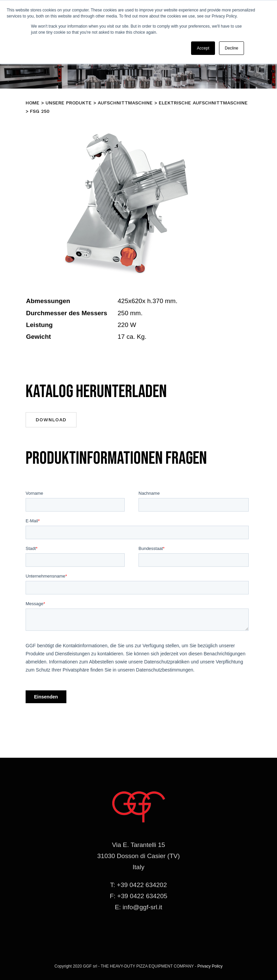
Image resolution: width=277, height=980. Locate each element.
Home (33, 103)
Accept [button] (203, 48)
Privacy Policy (210, 966)
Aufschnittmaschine (125, 103)
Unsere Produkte (69, 103)
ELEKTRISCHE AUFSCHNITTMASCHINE (203, 103)
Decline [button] (232, 48)
